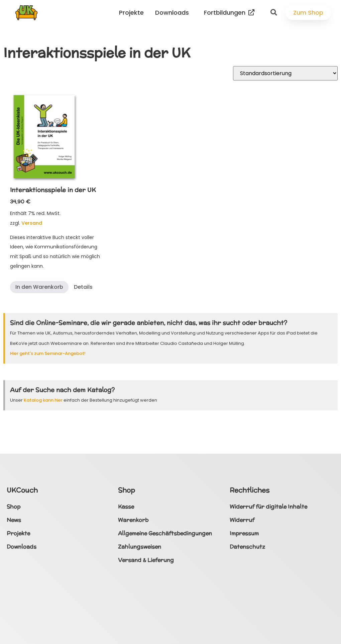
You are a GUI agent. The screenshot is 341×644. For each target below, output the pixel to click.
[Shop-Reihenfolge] (285, 73)
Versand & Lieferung (146, 560)
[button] (274, 13)
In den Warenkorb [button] (39, 287)
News (14, 520)
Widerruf (242, 520)
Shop (14, 507)
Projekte (133, 13)
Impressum (244, 533)
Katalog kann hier (43, 400)
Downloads (174, 13)
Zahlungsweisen (140, 547)
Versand (32, 223)
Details (83, 287)
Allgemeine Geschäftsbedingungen (165, 533)
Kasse (126, 507)
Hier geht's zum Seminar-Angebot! (48, 353)
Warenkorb (133, 520)
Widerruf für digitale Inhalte (268, 507)
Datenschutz (247, 547)
